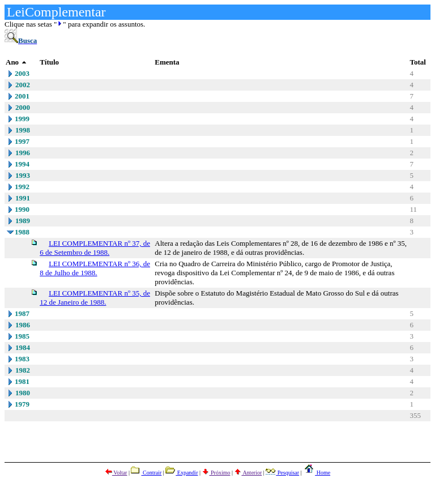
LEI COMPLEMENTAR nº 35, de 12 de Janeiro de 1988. (95, 298)
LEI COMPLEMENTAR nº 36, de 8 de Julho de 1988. (95, 268)
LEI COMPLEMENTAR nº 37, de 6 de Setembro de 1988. (95, 248)
